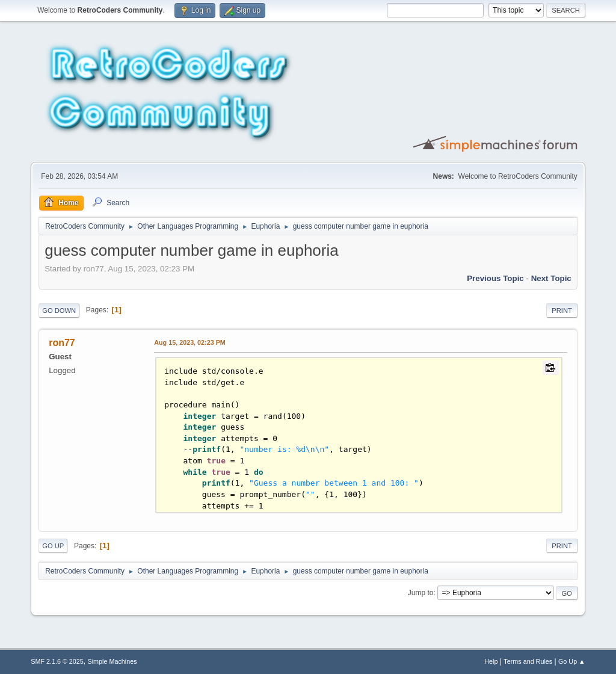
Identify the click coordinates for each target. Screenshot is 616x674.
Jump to (421, 593)
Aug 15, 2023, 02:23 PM (190, 342)
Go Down (59, 311)
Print (562, 311)
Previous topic (495, 278)
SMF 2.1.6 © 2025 (57, 661)
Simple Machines (112, 661)
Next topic (551, 278)
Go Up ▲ (572, 661)
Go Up (53, 546)
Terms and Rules (528, 661)
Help (491, 661)
